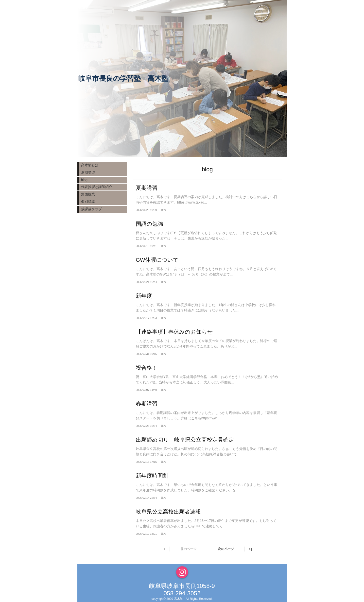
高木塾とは (90, 165)
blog (84, 180)
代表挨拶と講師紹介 (97, 187)
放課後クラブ (91, 209)
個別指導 (88, 202)
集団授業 (88, 194)
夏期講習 (88, 172)
